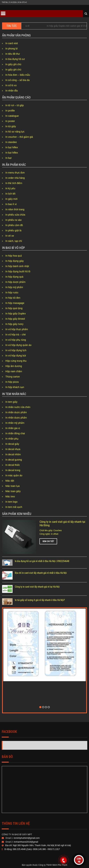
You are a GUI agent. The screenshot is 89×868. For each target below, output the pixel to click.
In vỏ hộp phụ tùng (16, 340)
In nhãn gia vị (13, 428)
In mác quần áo (14, 475)
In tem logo (11, 502)
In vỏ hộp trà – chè (16, 335)
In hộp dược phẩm (15, 282)
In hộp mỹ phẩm (14, 287)
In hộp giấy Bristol (15, 319)
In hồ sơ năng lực (15, 132)
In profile (10, 111)
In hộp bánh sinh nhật (17, 266)
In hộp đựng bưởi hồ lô (18, 271)
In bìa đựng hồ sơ (15, 59)
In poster (10, 121)
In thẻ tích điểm (14, 183)
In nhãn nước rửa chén (18, 407)
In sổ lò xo (11, 85)
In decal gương (14, 460)
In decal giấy (12, 444)
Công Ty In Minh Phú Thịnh (21, 745)
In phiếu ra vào (14, 220)
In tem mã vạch (14, 507)
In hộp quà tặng (14, 308)
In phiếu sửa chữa (15, 215)
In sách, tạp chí (14, 241)
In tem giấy (11, 402)
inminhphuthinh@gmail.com (27, 838)
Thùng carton (13, 377)
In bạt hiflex (12, 147)
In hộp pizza (12, 382)
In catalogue (12, 116)
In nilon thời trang (15, 209)
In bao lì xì (11, 204)
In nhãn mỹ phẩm (15, 423)
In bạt (8, 158)
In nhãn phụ (12, 439)
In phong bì (12, 49)
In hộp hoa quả (14, 256)
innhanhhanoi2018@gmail (26, 842)
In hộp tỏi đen (13, 298)
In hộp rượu (12, 292)
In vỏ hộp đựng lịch (16, 350)
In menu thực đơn (15, 173)
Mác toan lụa (12, 486)
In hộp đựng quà (14, 277)
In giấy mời (11, 199)
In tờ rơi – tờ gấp (15, 105)
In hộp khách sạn (15, 387)
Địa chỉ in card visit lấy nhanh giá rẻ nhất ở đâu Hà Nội (41, 573)
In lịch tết (10, 194)
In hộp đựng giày (15, 261)
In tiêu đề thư (13, 54)
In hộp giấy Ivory (14, 324)
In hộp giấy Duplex (16, 314)
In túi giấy (11, 126)
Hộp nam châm (14, 371)
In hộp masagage (15, 303)
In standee (11, 142)
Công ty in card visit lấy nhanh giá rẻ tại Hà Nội (37, 587)
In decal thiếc (13, 465)
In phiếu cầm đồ (14, 225)
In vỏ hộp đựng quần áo (18, 345)
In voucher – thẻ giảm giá (19, 137)
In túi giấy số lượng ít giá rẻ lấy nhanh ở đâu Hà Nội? (40, 600)
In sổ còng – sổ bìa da (17, 80)
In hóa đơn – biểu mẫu (18, 75)
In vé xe (10, 236)
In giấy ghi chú (13, 64)
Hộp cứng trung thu (16, 361)
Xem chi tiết (48, 541)
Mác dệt (10, 481)
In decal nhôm (13, 454)
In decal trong (13, 470)
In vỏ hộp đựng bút (16, 356)
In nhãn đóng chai (15, 433)
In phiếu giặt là (13, 230)
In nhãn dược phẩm (16, 412)
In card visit (12, 43)
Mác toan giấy (13, 491)
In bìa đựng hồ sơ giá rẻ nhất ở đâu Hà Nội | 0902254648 (42, 561)
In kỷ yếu (10, 188)
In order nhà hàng (15, 178)
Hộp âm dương (14, 366)
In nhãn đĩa (12, 91)
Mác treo (10, 496)
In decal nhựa (13, 449)
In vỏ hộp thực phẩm (17, 329)
